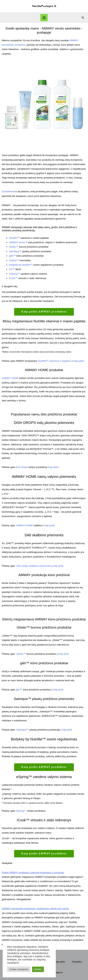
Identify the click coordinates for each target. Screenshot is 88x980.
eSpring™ (14, 274)
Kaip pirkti (78, 361)
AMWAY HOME (10, 378)
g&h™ (12, 256)
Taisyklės (77, 962)
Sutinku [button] (38, 969)
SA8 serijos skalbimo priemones (34, 566)
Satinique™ (15, 251)
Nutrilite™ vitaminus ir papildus (55, 361)
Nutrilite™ (14, 238)
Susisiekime (8, 191)
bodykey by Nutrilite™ (21, 265)
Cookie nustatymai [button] (19, 969)
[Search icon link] (83, 18)
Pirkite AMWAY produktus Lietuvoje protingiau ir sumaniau (33, 872)
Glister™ (14, 247)
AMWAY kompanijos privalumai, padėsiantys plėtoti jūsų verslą (35, 909)
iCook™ (13, 278)
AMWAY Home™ (18, 242)
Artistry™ (14, 260)
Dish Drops (21, 467)
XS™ (12, 269)
